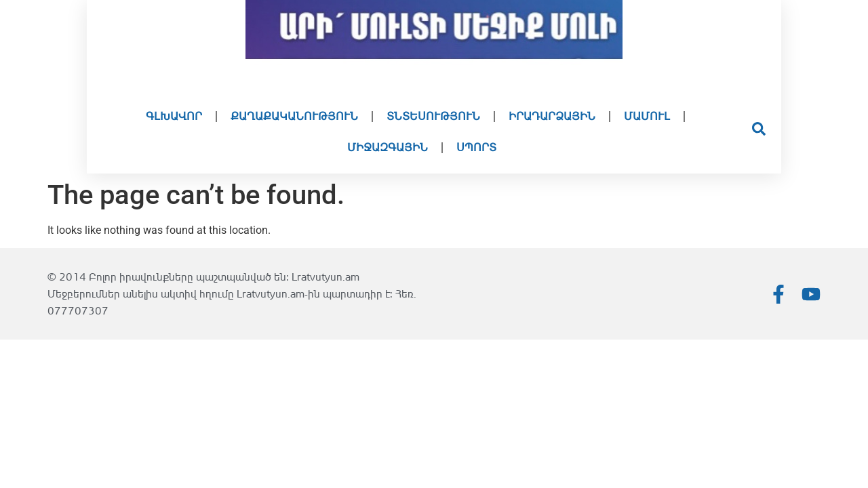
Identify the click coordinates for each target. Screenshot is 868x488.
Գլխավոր (174, 116)
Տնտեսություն (433, 116)
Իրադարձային (552, 116)
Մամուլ (647, 116)
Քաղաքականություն (294, 116)
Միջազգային (388, 147)
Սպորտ (476, 147)
